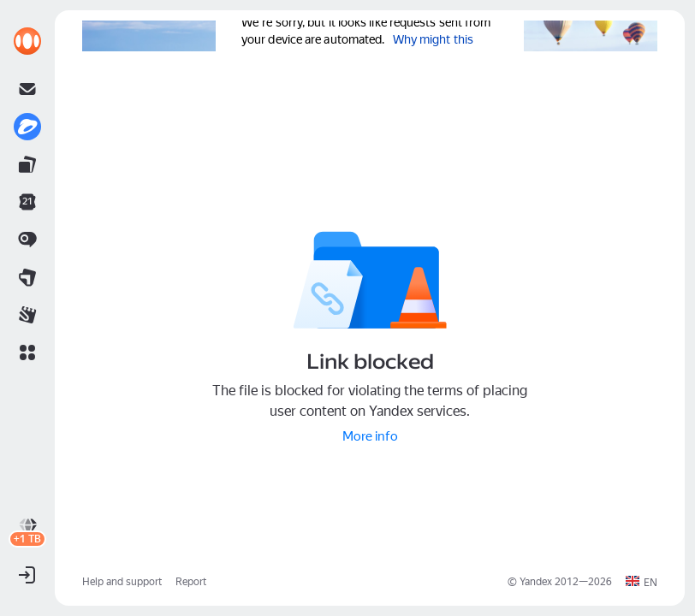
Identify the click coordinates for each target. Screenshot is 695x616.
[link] (27, 41)
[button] (27, 352)
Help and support (122, 582)
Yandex (536, 582)
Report (191, 582)
